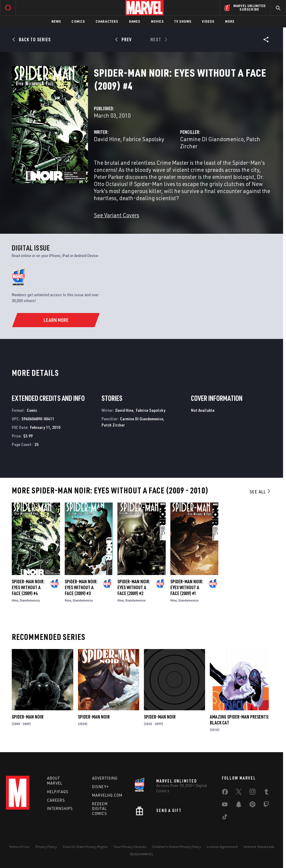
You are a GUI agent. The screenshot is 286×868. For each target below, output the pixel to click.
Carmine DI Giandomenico (212, 139)
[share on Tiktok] (225, 818)
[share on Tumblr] (266, 793)
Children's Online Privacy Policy (177, 847)
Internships (60, 808)
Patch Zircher (113, 425)
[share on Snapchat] (239, 806)
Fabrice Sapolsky (144, 139)
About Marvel (55, 781)
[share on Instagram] (252, 793)
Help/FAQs (58, 792)
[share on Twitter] (239, 793)
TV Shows (183, 21)
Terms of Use (19, 847)
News (56, 21)
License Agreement (222, 847)
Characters (107, 21)
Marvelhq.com (107, 795)
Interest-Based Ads (259, 847)
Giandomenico (30, 600)
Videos (208, 21)
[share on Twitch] (266, 806)
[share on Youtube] (225, 806)
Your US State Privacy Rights (85, 847)
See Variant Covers (117, 215)
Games (135, 21)
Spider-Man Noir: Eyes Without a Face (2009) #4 (28, 587)
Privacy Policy (46, 847)
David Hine (107, 139)
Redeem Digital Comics (100, 809)
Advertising (105, 778)
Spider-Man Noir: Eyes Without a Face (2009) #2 (134, 587)
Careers (56, 800)
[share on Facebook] (225, 793)
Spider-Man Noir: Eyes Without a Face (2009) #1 (187, 587)
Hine (15, 600)
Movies (157, 21)
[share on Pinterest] (252, 806)
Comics (78, 21)
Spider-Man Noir (28, 717)
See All (260, 492)
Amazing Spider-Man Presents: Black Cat (240, 720)
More (230, 21)
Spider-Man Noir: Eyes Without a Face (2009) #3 (81, 587)
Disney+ (100, 787)
